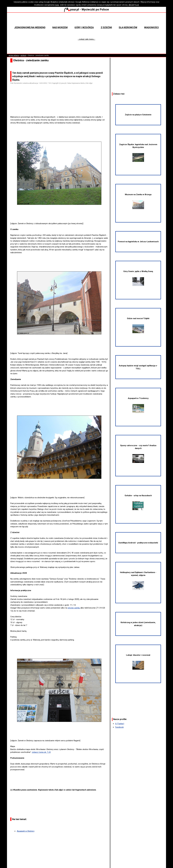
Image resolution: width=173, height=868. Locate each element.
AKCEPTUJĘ (134, 5)
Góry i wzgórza (84, 27)
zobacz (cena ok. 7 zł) (41, 752)
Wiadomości (151, 27)
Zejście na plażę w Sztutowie (138, 115)
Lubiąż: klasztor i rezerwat (138, 662)
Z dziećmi (106, 27)
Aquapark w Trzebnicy (138, 405)
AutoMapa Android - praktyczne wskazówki (138, 543)
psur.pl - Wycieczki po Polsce (86, 9)
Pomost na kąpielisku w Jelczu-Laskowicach (138, 242)
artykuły (23, 55)
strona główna (14, 55)
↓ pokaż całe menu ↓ (87, 39)
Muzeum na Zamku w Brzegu (138, 201)
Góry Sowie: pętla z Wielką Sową (138, 278)
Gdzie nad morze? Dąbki (138, 325)
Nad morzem (60, 27)
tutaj (57, 5)
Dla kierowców (128, 27)
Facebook (119, 727)
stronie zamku (74, 608)
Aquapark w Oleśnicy (26, 831)
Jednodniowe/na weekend (30, 27)
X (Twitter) (120, 724)
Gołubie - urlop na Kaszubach (138, 502)
